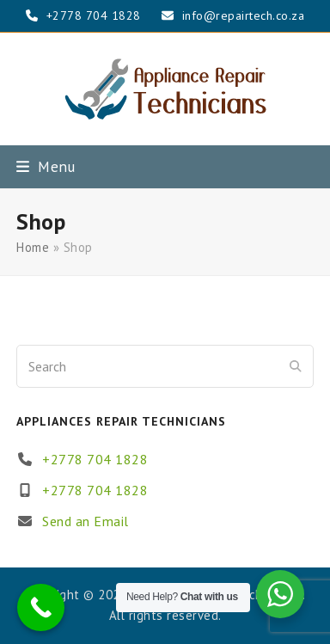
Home (33, 247)
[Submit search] (296, 366)
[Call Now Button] (41, 607)
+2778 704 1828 (95, 459)
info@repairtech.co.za (244, 15)
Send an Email (86, 521)
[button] (46, 166)
